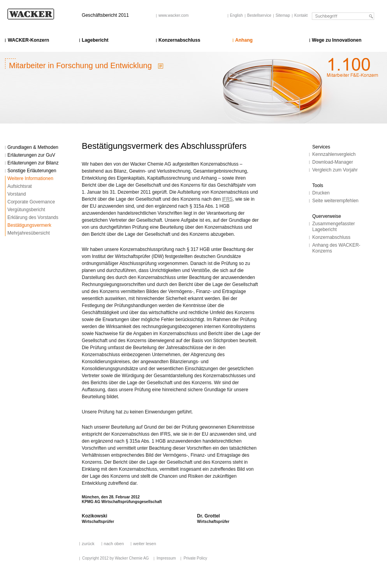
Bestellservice (259, 15)
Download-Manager (333, 162)
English (237, 15)
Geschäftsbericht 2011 (105, 15)
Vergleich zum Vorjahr (335, 170)
